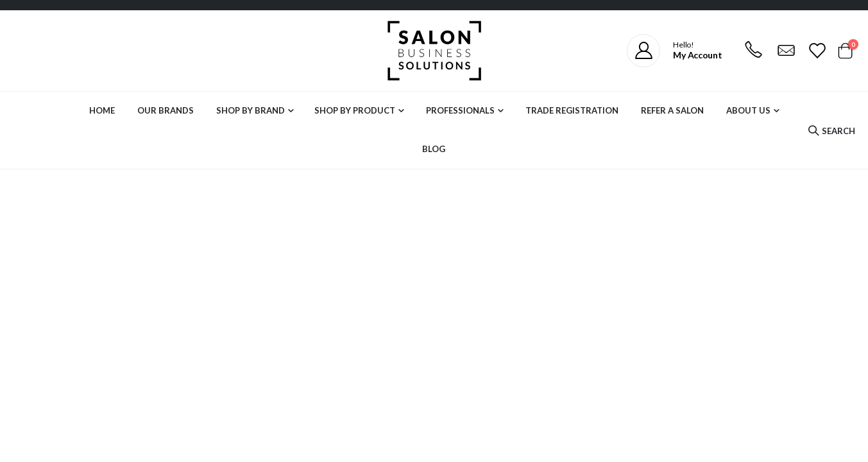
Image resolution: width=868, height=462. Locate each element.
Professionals (460, 110)
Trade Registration (572, 110)
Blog (434, 149)
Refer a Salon (672, 110)
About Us (748, 110)
